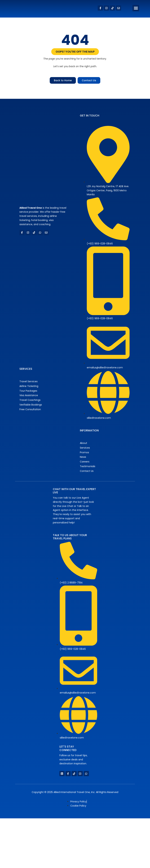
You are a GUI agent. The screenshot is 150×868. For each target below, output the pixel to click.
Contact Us (87, 471)
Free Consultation (30, 409)
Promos (84, 452)
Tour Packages (28, 391)
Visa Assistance (29, 395)
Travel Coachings (30, 400)
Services (85, 448)
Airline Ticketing (29, 386)
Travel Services (28, 381)
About (83, 443)
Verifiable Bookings (31, 405)
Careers (85, 462)
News (83, 457)
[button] (136, 8)
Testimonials (88, 466)
